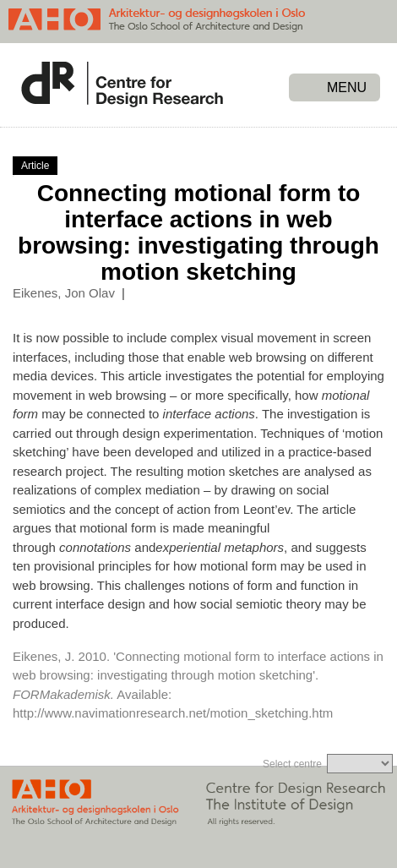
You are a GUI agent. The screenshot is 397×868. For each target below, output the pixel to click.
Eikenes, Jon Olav (64, 293)
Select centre (292, 764)
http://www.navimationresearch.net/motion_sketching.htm (173, 713)
